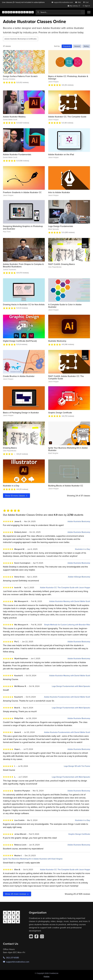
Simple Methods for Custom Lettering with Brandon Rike (67, 625)
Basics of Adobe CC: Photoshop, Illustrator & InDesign (68, 78)
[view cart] (87, 2)
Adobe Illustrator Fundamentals (17, 154)
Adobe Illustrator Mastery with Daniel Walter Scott (70, 601)
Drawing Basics (10, 448)
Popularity (67, 46)
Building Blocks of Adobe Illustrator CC (66, 486)
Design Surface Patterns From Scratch (20, 76)
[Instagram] (42, 936)
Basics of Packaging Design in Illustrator (21, 413)
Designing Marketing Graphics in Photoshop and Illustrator (23, 227)
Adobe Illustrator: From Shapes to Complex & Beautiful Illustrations (23, 265)
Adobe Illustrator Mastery (14, 117)
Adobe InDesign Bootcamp (79, 577)
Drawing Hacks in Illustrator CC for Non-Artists (24, 304)
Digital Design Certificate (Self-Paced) (20, 341)
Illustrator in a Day (11, 486)
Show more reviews (17, 894)
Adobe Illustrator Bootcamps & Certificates (21, 39)
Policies (47, 976)
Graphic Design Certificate (60, 413)
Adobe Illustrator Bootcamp (79, 521)
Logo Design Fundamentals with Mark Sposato (71, 686)
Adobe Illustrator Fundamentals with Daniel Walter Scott (67, 697)
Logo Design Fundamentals (61, 226)
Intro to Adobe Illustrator (59, 192)
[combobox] (60, 12)
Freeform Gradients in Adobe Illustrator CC (22, 192)
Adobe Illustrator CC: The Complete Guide (67, 117)
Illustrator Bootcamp (57, 341)
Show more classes (16, 496)
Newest (77, 46)
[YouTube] (31, 936)
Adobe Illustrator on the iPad (61, 154)
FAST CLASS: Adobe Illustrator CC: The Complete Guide (66, 377)
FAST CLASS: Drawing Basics (62, 264)
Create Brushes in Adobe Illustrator (19, 376)
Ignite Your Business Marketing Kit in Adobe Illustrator (68, 449)
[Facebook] (36, 936)
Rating (86, 46)
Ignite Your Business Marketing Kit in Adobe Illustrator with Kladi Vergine (33, 859)
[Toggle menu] (89, 12)
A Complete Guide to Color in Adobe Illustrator (65, 306)
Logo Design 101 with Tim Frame (77, 766)
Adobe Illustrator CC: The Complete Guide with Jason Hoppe (65, 588)
